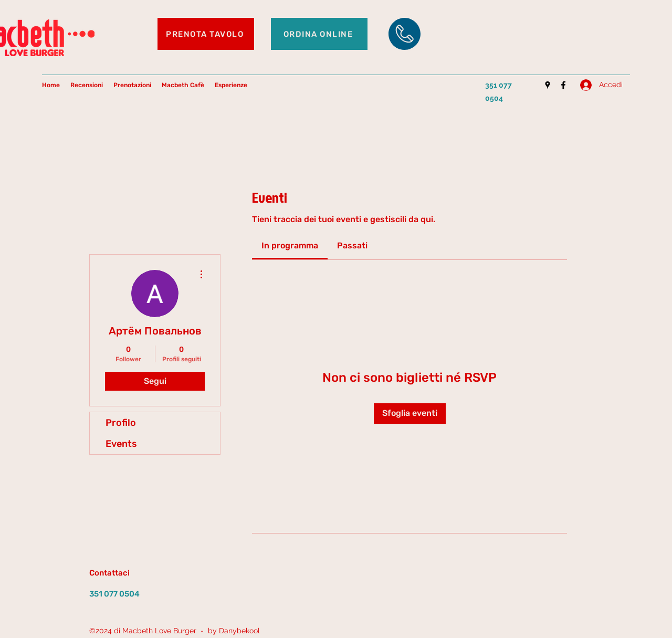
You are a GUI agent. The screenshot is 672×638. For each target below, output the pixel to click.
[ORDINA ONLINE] (319, 34)
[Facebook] (563, 85)
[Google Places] (548, 85)
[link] (290, 245)
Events (121, 444)
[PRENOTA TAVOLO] (206, 34)
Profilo (121, 423)
